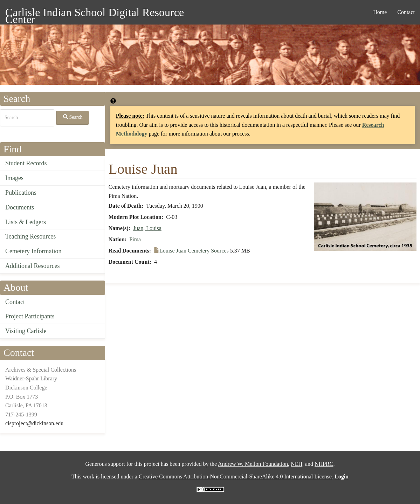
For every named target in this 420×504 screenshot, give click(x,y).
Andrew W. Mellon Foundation (253, 464)
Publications (21, 193)
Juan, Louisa (147, 228)
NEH (297, 464)
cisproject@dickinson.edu (34, 423)
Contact (406, 12)
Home (380, 12)
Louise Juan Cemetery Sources (194, 251)
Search (73, 117)
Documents (20, 207)
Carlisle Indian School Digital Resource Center (95, 13)
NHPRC (324, 464)
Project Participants (30, 316)
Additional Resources (32, 266)
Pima (135, 239)
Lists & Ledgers (26, 222)
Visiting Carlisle (26, 331)
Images (14, 178)
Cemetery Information (33, 251)
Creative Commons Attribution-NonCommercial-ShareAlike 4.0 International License (235, 477)
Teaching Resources (30, 236)
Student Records (26, 163)
